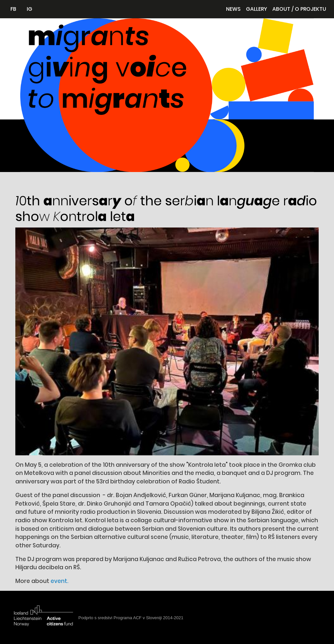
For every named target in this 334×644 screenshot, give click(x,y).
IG (30, 9)
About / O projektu (299, 9)
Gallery (257, 9)
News (233, 9)
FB (13, 9)
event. (60, 581)
